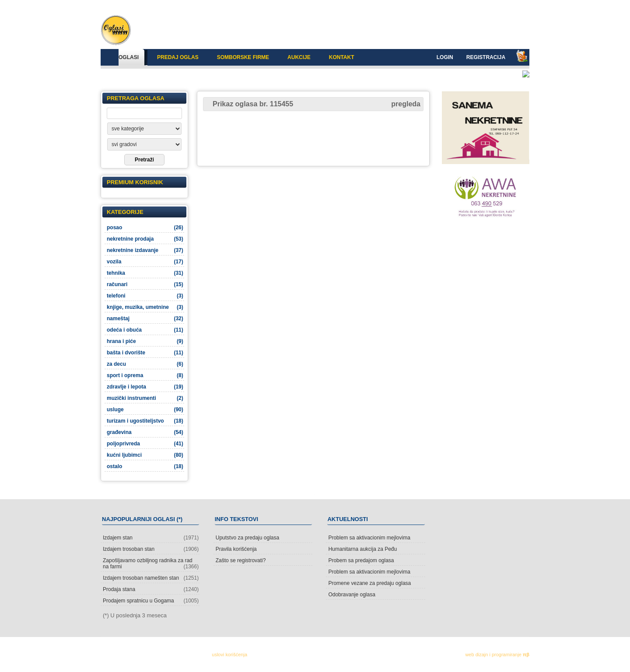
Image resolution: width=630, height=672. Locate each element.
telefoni (145, 296)
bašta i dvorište (145, 353)
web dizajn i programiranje (497, 654)
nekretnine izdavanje (145, 250)
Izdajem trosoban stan (151, 549)
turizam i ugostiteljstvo (145, 421)
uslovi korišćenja (229, 654)
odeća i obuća (145, 330)
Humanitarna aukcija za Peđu (362, 549)
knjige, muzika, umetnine (145, 307)
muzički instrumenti (145, 398)
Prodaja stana (151, 589)
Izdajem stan (151, 538)
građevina (145, 432)
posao (145, 227)
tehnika (145, 273)
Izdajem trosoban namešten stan (151, 578)
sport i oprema (145, 375)
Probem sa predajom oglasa (361, 560)
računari (145, 284)
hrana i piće (145, 341)
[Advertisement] (313, 138)
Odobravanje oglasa (352, 595)
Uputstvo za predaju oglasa (247, 538)
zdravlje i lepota (145, 387)
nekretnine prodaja (145, 239)
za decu (145, 364)
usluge (145, 409)
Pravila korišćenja (236, 549)
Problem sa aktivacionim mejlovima (369, 538)
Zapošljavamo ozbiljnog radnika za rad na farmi (151, 563)
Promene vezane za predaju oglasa (369, 583)
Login (445, 57)
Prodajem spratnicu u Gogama (151, 601)
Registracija (486, 57)
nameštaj (145, 318)
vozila (145, 262)
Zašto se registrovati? (241, 560)
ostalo (145, 466)
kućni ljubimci (145, 455)
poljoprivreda (145, 444)
